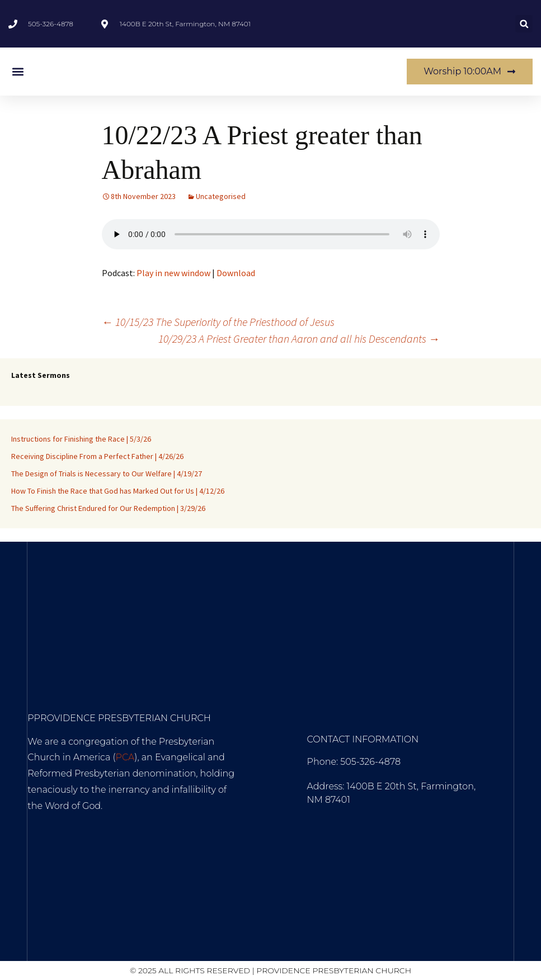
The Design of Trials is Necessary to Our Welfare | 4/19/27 (107, 474)
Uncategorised (221, 196)
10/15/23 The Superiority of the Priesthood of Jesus (218, 322)
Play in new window (173, 273)
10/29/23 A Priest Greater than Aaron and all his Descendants (299, 338)
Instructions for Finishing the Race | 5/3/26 (81, 439)
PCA (125, 757)
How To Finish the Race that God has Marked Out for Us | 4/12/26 (118, 491)
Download (236, 273)
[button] (524, 24)
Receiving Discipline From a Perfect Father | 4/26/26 (97, 456)
